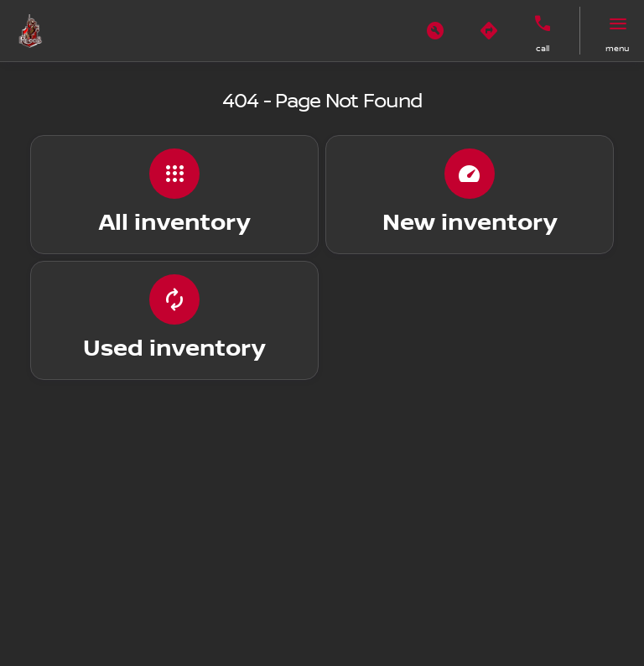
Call (543, 48)
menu (617, 48)
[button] (435, 31)
